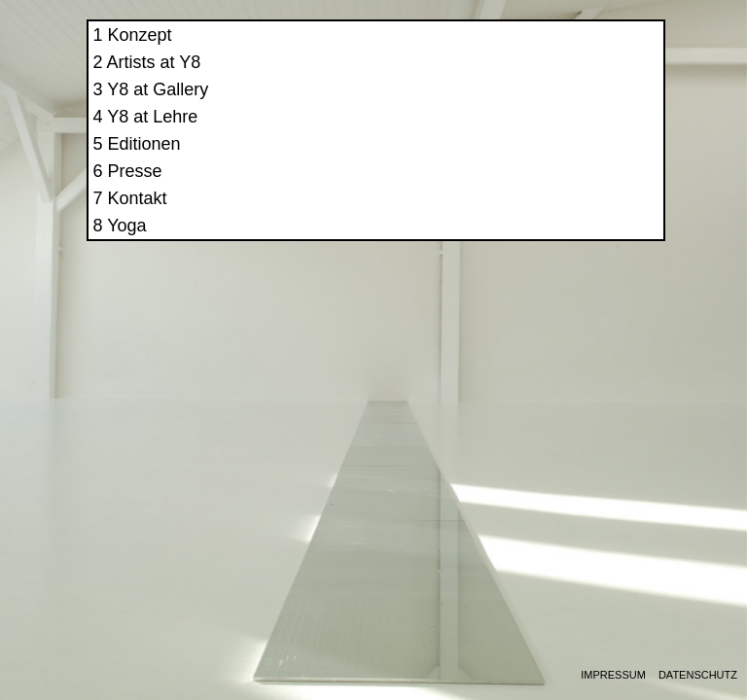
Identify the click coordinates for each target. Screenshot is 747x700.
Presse (522, 189)
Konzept (527, 52)
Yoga (515, 243)
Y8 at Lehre (540, 134)
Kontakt (525, 216)
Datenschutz (698, 675)
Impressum (613, 675)
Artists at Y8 (541, 80)
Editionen (532, 161)
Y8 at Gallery (546, 107)
